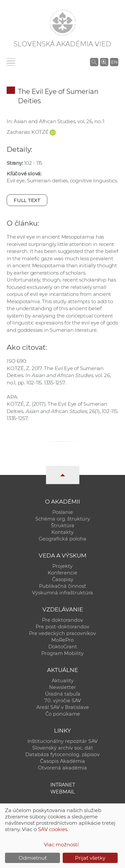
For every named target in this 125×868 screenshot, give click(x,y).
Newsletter (62, 687)
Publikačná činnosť (62, 586)
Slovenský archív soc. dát (63, 748)
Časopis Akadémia (62, 761)
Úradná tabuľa (63, 694)
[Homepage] (63, 23)
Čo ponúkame (63, 714)
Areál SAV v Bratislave (63, 707)
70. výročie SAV (63, 701)
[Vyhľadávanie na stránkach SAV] (94, 62)
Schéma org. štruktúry (63, 519)
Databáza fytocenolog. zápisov (62, 755)
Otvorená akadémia (62, 768)
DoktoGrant (63, 647)
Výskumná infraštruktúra (62, 593)
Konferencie (62, 573)
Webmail (63, 792)
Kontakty (62, 532)
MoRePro (62, 640)
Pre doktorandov (62, 620)
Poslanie (63, 512)
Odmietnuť (33, 858)
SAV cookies (53, 829)
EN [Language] (114, 62)
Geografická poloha (62, 539)
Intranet (63, 785)
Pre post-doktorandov (62, 627)
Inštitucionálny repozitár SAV (62, 741)
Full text (27, 200)
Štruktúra (63, 526)
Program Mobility (62, 653)
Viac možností (61, 845)
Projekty (62, 566)
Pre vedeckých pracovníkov (62, 633)
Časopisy (63, 579)
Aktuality (63, 681)
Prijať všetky (90, 858)
